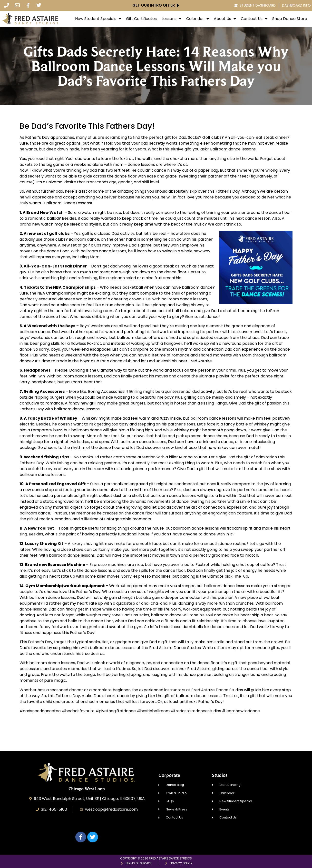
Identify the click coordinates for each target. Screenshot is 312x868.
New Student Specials (98, 19)
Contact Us (254, 19)
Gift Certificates (141, 19)
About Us (225, 19)
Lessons (171, 19)
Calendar (198, 19)
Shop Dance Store (290, 19)
